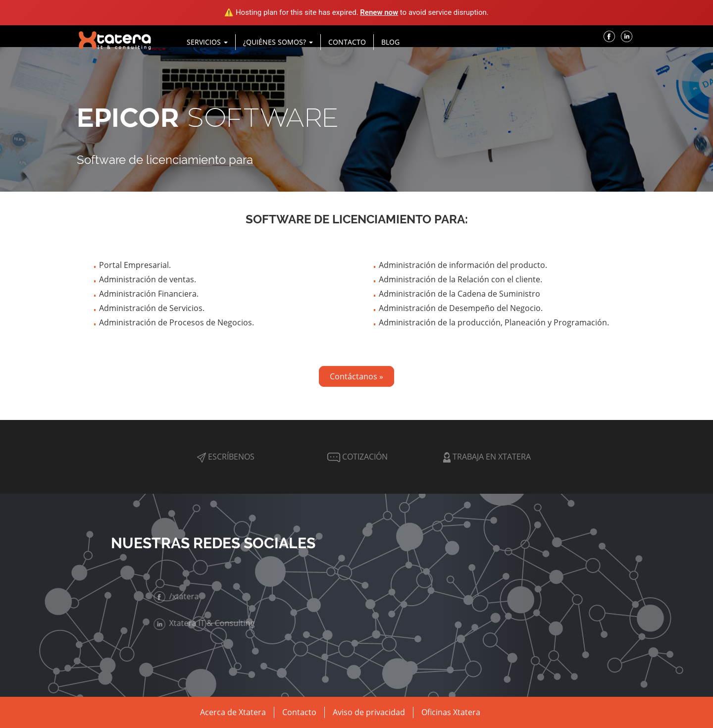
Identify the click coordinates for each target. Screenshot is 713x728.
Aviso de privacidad (369, 712)
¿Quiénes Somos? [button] (278, 42)
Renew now (379, 12)
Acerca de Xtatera (233, 712)
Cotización (356, 457)
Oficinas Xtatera (451, 712)
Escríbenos (226, 457)
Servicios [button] (207, 42)
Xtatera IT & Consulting (205, 623)
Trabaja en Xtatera (487, 457)
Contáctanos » (356, 376)
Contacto (347, 42)
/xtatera (178, 596)
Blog (390, 42)
